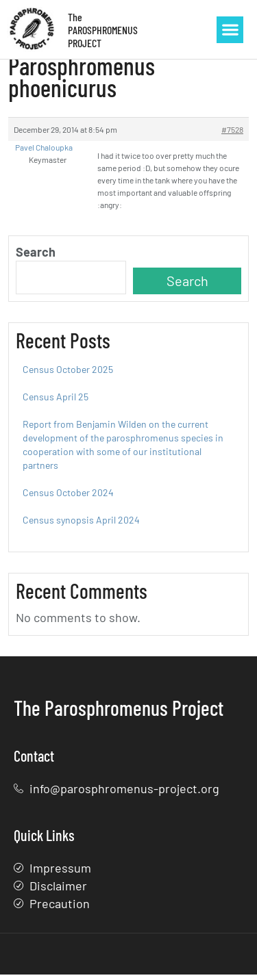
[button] (230, 30)
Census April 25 (56, 401)
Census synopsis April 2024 (81, 525)
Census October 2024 (68, 497)
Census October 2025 (68, 374)
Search (36, 257)
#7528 (232, 134)
